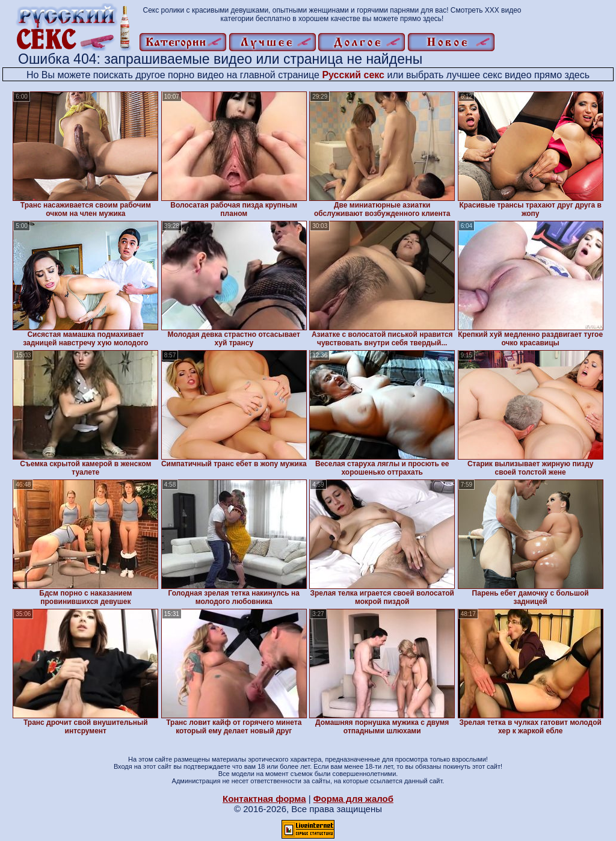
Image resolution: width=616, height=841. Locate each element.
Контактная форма (264, 799)
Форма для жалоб (353, 799)
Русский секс (353, 75)
